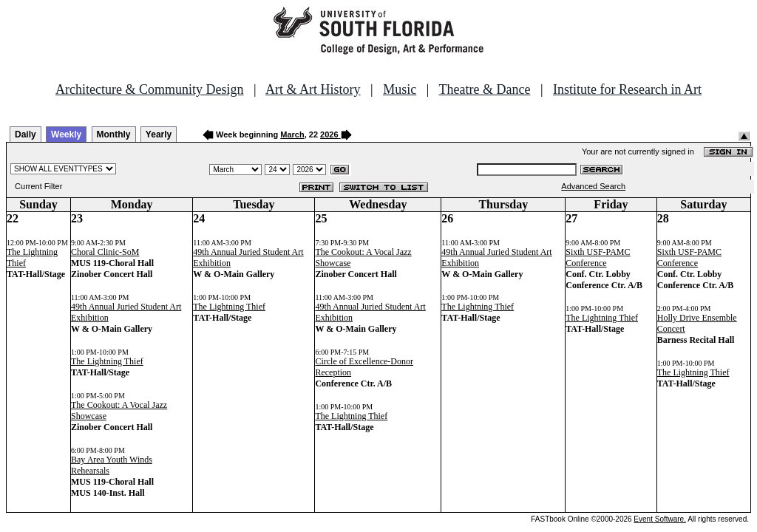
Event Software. (660, 519)
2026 (329, 134)
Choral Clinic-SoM (105, 252)
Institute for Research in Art (627, 89)
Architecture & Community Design (149, 89)
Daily (26, 134)
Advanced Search (593, 186)
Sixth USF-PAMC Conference (598, 258)
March (292, 134)
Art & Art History (313, 89)
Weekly (66, 134)
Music (400, 89)
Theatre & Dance (484, 89)
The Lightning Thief (107, 361)
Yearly (159, 134)
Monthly (114, 134)
